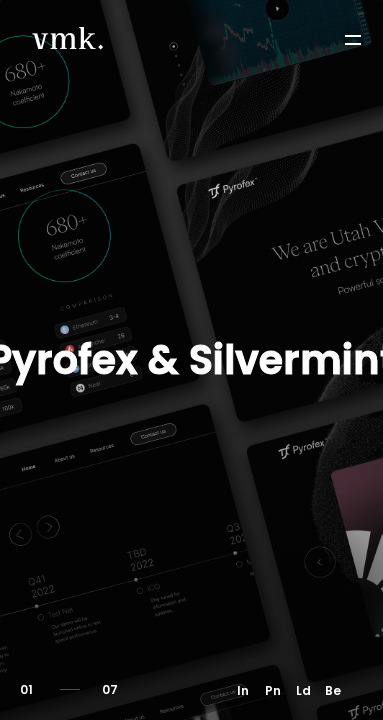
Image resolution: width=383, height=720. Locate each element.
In (243, 690)
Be (333, 690)
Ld (303, 690)
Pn (273, 690)
